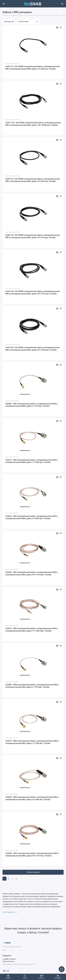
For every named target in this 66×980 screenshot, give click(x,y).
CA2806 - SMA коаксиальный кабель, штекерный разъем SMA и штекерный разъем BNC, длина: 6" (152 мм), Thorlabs (32, 686)
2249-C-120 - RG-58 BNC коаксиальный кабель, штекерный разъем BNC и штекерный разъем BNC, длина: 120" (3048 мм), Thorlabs (33, 124)
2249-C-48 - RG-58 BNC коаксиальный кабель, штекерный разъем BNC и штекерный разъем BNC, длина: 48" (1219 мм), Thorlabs (33, 292)
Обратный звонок (8, 961)
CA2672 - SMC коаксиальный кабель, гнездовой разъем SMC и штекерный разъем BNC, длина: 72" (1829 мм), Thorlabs (32, 630)
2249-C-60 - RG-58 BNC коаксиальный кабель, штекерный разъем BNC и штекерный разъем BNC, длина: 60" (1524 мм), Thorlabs (33, 349)
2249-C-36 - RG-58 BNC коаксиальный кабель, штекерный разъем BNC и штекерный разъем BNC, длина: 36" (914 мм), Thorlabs (33, 236)
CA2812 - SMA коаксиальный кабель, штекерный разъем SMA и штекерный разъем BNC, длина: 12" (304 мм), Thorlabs (32, 742)
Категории (9, 22)
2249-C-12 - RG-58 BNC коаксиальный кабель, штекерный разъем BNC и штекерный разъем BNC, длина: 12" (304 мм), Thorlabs (33, 68)
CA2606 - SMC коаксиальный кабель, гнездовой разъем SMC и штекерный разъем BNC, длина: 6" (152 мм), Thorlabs (32, 405)
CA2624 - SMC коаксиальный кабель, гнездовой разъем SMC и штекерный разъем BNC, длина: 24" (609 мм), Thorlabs (32, 517)
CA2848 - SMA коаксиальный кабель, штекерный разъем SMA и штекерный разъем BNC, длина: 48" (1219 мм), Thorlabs (32, 855)
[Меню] (4, 4)
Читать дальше (10, 912)
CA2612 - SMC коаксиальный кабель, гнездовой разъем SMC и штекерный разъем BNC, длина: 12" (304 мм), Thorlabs (32, 461)
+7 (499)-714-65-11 (9, 959)
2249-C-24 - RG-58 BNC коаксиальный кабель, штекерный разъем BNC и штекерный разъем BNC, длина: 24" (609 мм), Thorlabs (33, 180)
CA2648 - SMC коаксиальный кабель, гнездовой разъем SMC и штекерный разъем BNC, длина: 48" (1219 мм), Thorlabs (32, 573)
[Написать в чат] (62, 969)
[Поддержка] (62, 4)
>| (16, 879)
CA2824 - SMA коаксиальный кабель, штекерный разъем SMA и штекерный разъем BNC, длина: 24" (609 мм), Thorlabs (32, 798)
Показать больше (33, 872)
